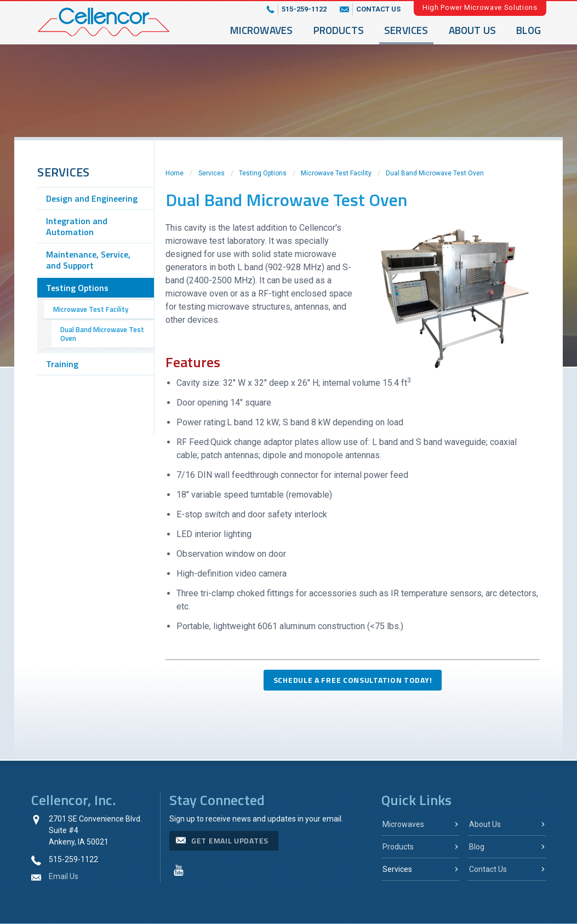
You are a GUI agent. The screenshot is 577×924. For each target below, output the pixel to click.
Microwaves (262, 30)
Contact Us (488, 869)
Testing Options (263, 173)
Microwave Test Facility (336, 173)
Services (406, 30)
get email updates (230, 840)
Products (339, 30)
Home (175, 173)
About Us (473, 30)
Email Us (64, 876)
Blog (529, 30)
